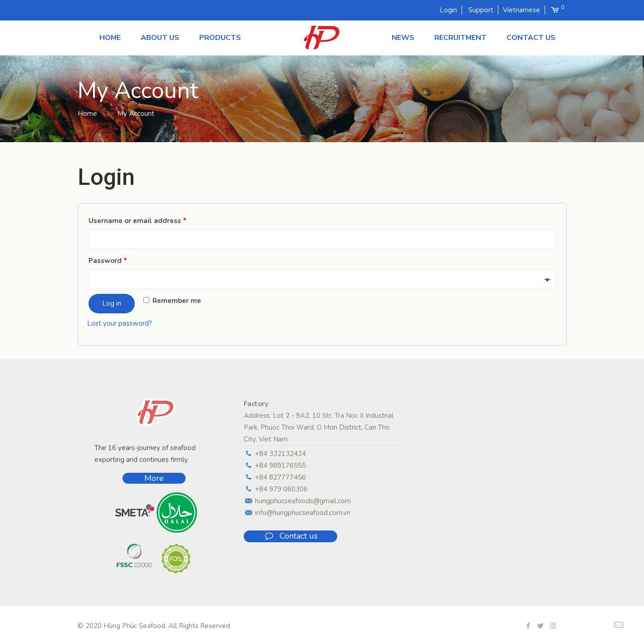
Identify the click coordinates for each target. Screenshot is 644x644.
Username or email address (138, 221)
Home (87, 114)
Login (448, 10)
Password (108, 261)
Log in (112, 303)
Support (481, 10)
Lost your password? (120, 323)
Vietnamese (521, 10)
